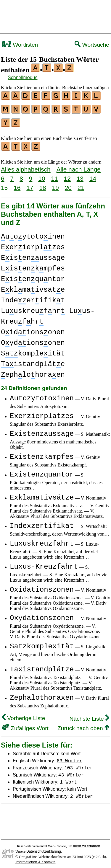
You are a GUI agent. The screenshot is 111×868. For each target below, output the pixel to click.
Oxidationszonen (42, 586)
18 (42, 184)
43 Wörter (71, 771)
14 (93, 175)
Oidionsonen (33, 329)
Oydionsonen (33, 339)
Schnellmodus (23, 77)
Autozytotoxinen (42, 395)
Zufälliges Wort (25, 725)
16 (17, 184)
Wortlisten (20, 45)
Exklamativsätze (42, 494)
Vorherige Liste (23, 715)
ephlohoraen (33, 371)
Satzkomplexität (42, 643)
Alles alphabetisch (26, 166)
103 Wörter (78, 764)
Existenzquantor (42, 471)
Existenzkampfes (42, 453)
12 (67, 175)
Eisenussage (33, 254)
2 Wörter (82, 792)
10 (42, 175)
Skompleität (33, 350)
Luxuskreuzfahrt (42, 540)
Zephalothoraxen (42, 694)
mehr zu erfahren (87, 843)
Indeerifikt (33, 297)
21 (81, 184)
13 (80, 175)
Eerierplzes (33, 244)
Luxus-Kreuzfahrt (44, 563)
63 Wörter (70, 757)
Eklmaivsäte (33, 286)
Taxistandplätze (42, 666)
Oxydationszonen (42, 615)
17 (30, 184)
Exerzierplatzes (42, 413)
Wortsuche (92, 45)
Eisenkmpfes (33, 265)
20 (68, 184)
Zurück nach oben (83, 725)
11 (54, 175)
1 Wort (68, 778)
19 (55, 184)
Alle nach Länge (79, 166)
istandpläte (33, 361)
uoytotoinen (33, 233)
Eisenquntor (33, 276)
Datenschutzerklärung (44, 848)
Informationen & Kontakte (35, 859)
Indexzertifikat (42, 522)
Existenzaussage (42, 430)
